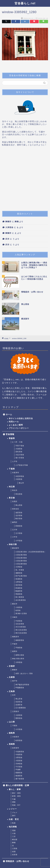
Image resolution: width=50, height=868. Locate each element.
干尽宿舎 (19, 767)
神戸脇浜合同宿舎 (22, 685)
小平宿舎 (19, 541)
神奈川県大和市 (18, 659)
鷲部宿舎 (19, 718)
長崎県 (12, 744)
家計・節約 (16, 793)
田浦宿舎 (19, 588)
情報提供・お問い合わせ (17, 861)
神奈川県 (13, 544)
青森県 (12, 438)
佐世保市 (16, 748)
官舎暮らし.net (25, 3)
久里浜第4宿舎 (21, 561)
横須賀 (15, 840)
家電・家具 (16, 796)
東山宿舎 (19, 505)
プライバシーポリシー (19, 428)
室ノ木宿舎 (20, 570)
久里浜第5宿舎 (21, 564)
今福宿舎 (19, 755)
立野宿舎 (19, 582)
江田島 (15, 849)
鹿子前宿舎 (20, 779)
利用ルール (14, 422)
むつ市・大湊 (17, 442)
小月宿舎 (19, 729)
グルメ (15, 813)
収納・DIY (16, 805)
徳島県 (12, 733)
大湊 (14, 833)
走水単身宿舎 (21, 600)
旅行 (14, 816)
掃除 (14, 802)
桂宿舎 (18, 610)
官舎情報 (10, 434)
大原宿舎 (19, 715)
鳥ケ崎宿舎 (20, 597)
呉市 (7, 239)
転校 (14, 823)
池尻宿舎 (19, 513)
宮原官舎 (19, 702)
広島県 (12, 691)
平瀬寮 (18, 770)
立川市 (15, 530)
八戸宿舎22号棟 (22, 465)
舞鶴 (14, 843)
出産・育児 (14, 819)
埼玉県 (12, 487)
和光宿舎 (19, 494)
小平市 (15, 537)
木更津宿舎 (20, 476)
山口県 (12, 722)
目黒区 (15, 501)
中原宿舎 (19, 621)
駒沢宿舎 (19, 519)
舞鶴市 (8, 222)
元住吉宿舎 (20, 624)
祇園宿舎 (19, 773)
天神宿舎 (19, 764)
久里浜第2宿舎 (21, 555)
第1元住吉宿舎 (21, 630)
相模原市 (16, 637)
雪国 (14, 831)
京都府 (12, 666)
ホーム (9, 414)
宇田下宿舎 (20, 446)
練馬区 (15, 522)
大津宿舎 (9, 227)
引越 (14, 799)
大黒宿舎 (19, 761)
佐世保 (15, 855)
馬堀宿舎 (19, 594)
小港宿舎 (19, 607)
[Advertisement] (25, 180)
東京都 (12, 498)
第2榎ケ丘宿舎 (21, 613)
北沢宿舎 (19, 516)
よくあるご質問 (16, 425)
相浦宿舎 (19, 776)
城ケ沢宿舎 (20, 458)
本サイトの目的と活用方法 (21, 419)
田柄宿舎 (19, 526)
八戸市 (15, 461)
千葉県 (12, 469)
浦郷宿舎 (19, 573)
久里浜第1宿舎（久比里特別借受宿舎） (31, 552)
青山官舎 (19, 699)
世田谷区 (16, 509)
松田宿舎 (19, 740)
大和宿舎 (19, 662)
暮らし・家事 (15, 789)
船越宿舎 (19, 591)
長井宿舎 (19, 585)
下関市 (15, 726)
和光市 (15, 490)
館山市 (21, 483)
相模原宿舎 (20, 640)
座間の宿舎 (20, 655)
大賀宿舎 (19, 479)
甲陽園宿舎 (20, 688)
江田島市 (16, 711)
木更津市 (16, 473)
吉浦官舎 (19, 705)
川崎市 (15, 617)
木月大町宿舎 (21, 627)
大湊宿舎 (19, 449)
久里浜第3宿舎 (21, 558)
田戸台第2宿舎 (21, 576)
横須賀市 (16, 548)
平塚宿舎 (19, 648)
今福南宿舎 (20, 752)
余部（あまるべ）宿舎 (24, 673)
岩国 (14, 852)
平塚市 (15, 644)
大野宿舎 (19, 758)
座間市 (15, 651)
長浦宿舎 (19, 579)
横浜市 (15, 604)
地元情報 (13, 827)
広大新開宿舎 (21, 708)
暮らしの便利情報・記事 (17, 785)
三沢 (14, 836)
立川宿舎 (19, 533)
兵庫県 (12, 677)
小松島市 (16, 737)
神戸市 (15, 681)
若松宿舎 (19, 452)
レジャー (13, 809)
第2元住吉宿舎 (21, 633)
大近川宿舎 (20, 455)
